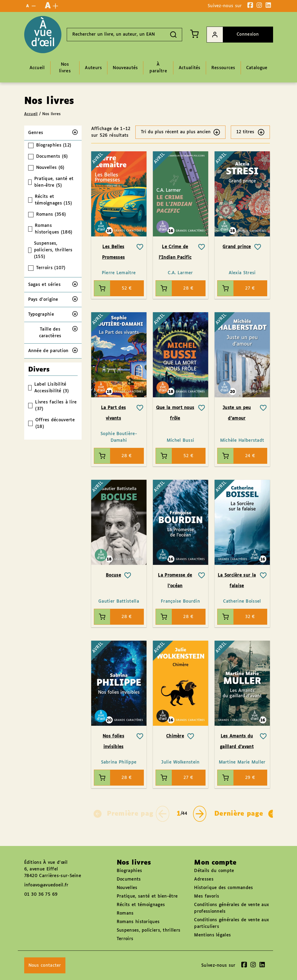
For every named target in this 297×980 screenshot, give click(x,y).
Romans (125, 913)
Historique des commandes (223, 888)
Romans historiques (138, 922)
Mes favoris (207, 896)
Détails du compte (214, 871)
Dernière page (245, 814)
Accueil (31, 114)
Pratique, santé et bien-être (147, 896)
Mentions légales (212, 935)
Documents (129, 879)
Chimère (175, 736)
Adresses (204, 879)
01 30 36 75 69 (41, 894)
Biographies (129, 871)
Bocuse (113, 575)
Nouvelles (127, 888)
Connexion (233, 35)
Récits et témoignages (141, 905)
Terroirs (125, 939)
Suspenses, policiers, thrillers (148, 930)
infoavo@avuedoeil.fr (46, 885)
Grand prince (237, 247)
